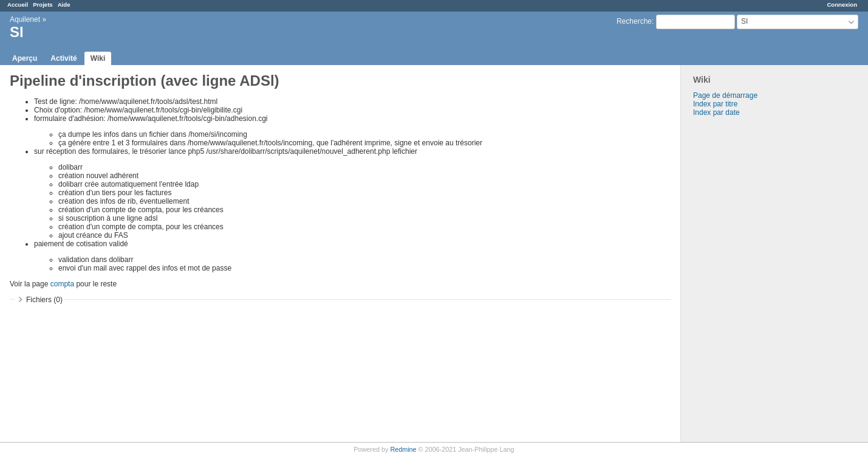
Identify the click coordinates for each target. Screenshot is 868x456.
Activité (63, 58)
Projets (43, 5)
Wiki (98, 58)
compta (62, 284)
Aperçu (25, 58)
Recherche (634, 21)
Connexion (842, 5)
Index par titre (715, 104)
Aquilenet (25, 19)
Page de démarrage (725, 95)
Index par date (716, 112)
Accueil (18, 5)
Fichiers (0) (44, 300)
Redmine (403, 449)
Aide (64, 5)
